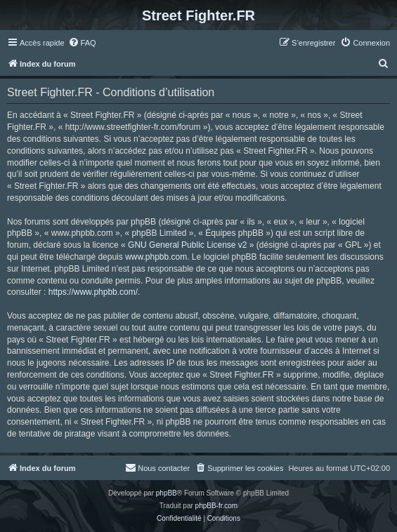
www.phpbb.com (156, 257)
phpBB (167, 493)
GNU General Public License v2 (187, 245)
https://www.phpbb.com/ (93, 292)
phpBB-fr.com (217, 506)
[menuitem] (82, 43)
